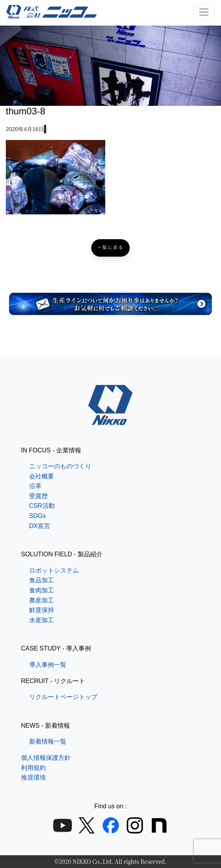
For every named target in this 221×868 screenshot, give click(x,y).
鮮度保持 (42, 610)
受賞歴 (38, 496)
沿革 (35, 486)
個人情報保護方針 (46, 758)
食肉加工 (42, 590)
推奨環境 (33, 777)
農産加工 (42, 600)
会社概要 (42, 476)
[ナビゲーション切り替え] (204, 12)
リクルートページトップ (63, 697)
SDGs (37, 516)
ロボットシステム (54, 570)
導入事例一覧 (48, 665)
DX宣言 (40, 526)
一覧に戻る (111, 248)
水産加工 (42, 620)
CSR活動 (42, 506)
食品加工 (42, 580)
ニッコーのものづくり (60, 466)
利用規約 (33, 768)
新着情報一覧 (48, 741)
